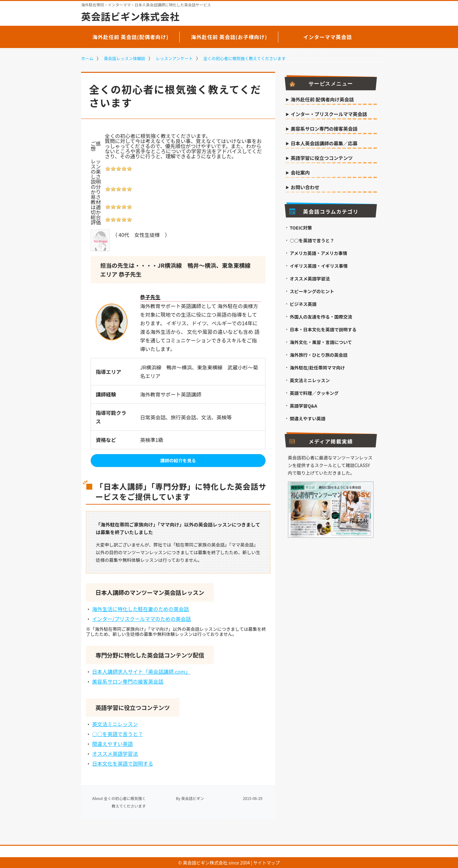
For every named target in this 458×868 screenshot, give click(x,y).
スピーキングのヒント (312, 291)
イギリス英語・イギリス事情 (319, 266)
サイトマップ (267, 863)
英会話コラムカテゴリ (324, 211)
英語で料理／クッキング (314, 393)
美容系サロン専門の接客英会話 (128, 681)
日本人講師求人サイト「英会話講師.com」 (141, 672)
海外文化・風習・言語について (321, 342)
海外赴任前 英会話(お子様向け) (229, 37)
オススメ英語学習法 (115, 754)
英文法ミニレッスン (115, 724)
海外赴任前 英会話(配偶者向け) (130, 37)
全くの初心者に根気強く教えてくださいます (244, 58)
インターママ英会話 (327, 37)
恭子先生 (150, 297)
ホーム (87, 58)
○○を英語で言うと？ (118, 734)
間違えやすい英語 (113, 744)
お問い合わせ (305, 188)
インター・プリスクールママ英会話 (329, 114)
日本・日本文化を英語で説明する (323, 329)
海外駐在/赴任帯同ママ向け (317, 368)
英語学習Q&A (303, 406)
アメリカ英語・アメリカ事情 (319, 253)
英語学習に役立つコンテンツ (322, 158)
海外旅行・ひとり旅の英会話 (319, 355)
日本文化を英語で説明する (123, 763)
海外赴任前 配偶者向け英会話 (322, 100)
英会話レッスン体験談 (125, 58)
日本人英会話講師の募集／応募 (324, 144)
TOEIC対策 (301, 228)
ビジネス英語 (303, 304)
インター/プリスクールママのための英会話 (142, 619)
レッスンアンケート (174, 58)
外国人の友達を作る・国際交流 (321, 317)
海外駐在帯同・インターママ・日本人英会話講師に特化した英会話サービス (146, 5)
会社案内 (300, 173)
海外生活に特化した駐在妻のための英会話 (141, 609)
